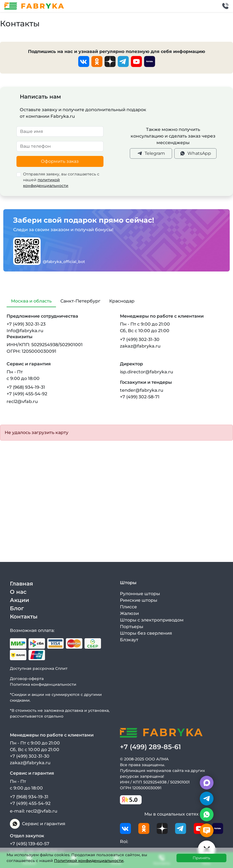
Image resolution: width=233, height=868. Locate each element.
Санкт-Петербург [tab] (80, 301)
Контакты (24, 617)
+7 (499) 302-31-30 (140, 339)
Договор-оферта (27, 679)
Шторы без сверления (146, 633)
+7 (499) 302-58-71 (140, 397)
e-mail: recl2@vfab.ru (34, 811)
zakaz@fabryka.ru (140, 346)
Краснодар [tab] (122, 301)
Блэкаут (129, 640)
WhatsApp (195, 153)
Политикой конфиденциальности (89, 861)
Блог (17, 608)
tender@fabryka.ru (142, 390)
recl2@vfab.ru (22, 401)
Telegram (151, 153)
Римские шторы (139, 600)
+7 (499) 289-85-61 (150, 747)
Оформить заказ (60, 161)
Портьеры (132, 627)
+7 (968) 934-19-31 (26, 387)
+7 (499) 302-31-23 (26, 324)
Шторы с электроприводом (152, 620)
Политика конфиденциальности (43, 684)
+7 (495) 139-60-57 (30, 844)
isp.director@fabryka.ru (147, 372)
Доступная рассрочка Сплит (39, 668)
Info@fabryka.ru (25, 331)
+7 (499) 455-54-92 (27, 394)
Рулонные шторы (140, 594)
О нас (18, 592)
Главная (21, 584)
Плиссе (128, 607)
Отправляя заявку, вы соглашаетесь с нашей (61, 180)
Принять (201, 858)
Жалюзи (129, 613)
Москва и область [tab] (31, 301)
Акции (19, 600)
